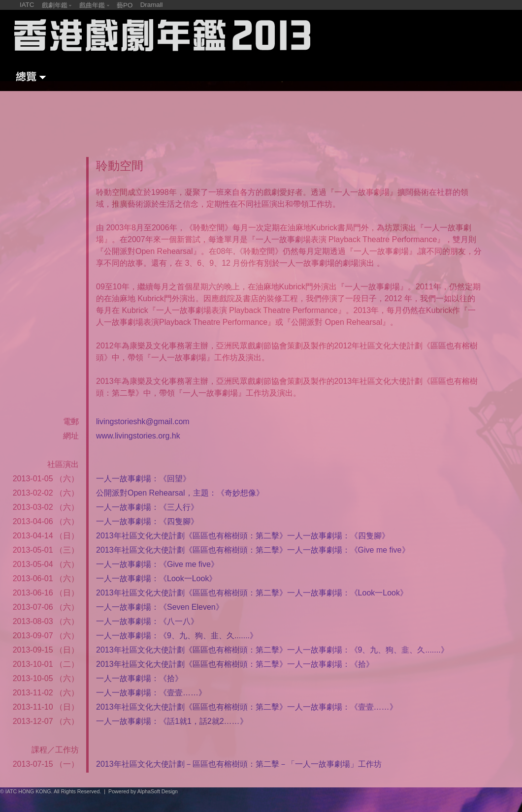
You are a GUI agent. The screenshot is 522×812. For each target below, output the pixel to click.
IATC (27, 5)
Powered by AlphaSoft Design (143, 791)
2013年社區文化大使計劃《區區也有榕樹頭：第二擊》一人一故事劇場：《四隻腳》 (243, 536)
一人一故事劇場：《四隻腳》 (147, 521)
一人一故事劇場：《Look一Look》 (156, 578)
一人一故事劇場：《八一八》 (147, 621)
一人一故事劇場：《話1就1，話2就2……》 (172, 721)
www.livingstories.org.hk (138, 436)
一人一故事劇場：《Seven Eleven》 (160, 607)
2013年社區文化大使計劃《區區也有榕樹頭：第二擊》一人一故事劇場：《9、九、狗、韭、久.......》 (272, 650)
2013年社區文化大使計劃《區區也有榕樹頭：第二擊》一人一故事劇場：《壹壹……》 (247, 707)
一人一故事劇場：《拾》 (139, 678)
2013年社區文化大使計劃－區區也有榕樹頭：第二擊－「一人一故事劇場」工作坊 (239, 764)
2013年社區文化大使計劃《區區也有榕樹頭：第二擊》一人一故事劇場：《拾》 (235, 664)
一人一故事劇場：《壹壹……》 (151, 693)
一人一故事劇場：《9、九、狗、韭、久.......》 (177, 636)
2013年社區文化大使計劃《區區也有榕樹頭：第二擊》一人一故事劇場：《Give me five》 (253, 550)
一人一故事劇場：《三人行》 (147, 507)
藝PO (125, 5)
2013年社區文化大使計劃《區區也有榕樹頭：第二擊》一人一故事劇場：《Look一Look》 (252, 593)
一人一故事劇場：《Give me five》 (157, 564)
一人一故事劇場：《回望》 (143, 479)
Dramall (152, 5)
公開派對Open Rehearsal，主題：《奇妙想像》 (180, 493)
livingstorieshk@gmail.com (143, 422)
